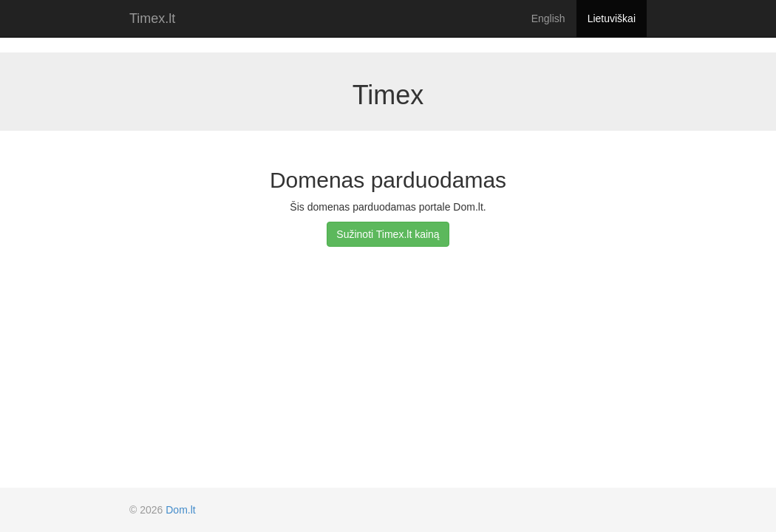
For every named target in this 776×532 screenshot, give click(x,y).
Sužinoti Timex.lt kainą (388, 234)
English (548, 18)
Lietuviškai (612, 18)
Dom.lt (180, 510)
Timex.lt (152, 18)
